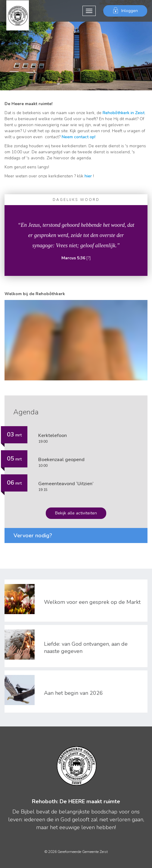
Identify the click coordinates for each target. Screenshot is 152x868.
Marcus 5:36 (73, 258)
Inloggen (125, 10)
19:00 (53, 438)
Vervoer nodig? (33, 535)
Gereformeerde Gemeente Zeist (18, 11)
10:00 (61, 462)
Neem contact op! (79, 137)
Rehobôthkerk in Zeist (124, 113)
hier (88, 176)
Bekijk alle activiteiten (76, 513)
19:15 (66, 486)
